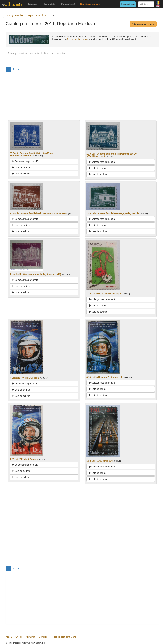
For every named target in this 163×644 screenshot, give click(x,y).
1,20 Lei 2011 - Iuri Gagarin (24, 459)
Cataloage (33, 4)
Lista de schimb (21, 174)
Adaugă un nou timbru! (143, 24)
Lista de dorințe (21, 167)
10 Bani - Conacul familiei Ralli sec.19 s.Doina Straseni (39, 213)
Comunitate (50, 4)
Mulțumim (31, 637)
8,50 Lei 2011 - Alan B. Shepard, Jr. (105, 377)
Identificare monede (90, 4)
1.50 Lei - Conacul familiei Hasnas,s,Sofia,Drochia (113, 213)
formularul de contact (78, 39)
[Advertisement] (82, 98)
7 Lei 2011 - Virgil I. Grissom (25, 378)
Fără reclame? (68, 4)
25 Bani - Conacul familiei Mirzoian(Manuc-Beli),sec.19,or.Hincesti (32, 154)
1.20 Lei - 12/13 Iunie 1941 (100, 461)
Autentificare (128, 4)
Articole (19, 637)
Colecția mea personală (25, 161)
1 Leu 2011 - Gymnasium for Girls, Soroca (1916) (35, 274)
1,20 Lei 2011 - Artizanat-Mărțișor (104, 294)
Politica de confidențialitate (63, 637)
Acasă (9, 637)
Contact (43, 637)
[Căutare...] (146, 4)
